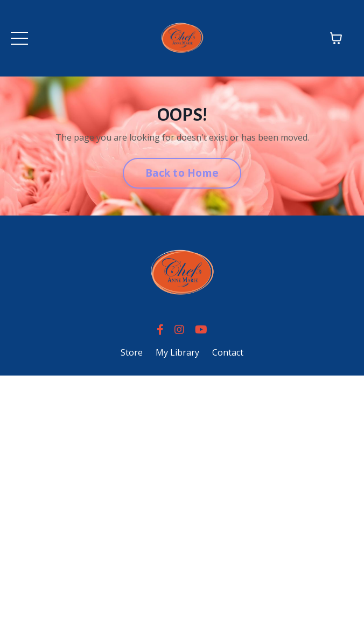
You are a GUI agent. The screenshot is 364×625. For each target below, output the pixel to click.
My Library (177, 352)
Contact (228, 352)
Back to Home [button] (182, 173)
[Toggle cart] (336, 38)
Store (132, 352)
